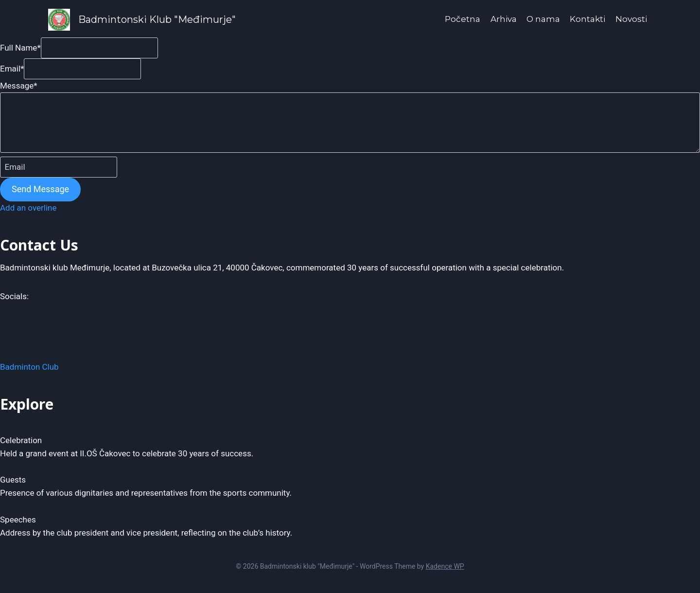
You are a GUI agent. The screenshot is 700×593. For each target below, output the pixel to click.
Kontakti (587, 19)
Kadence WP (445, 566)
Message (19, 86)
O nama (543, 19)
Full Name (20, 48)
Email (12, 69)
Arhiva (504, 19)
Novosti (631, 19)
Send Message (40, 189)
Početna (463, 19)
